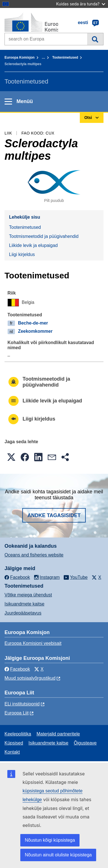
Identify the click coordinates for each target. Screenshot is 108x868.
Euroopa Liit (16, 713)
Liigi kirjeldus (22, 254)
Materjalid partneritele (58, 734)
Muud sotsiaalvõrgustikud (30, 678)
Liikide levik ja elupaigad (33, 245)
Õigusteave (85, 743)
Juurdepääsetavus (23, 613)
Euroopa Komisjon (20, 57)
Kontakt (12, 752)
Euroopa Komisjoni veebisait (33, 643)
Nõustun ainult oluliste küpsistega (58, 855)
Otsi (95, 39)
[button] (11, 457)
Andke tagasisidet (54, 515)
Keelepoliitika (18, 734)
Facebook (17, 669)
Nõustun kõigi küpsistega (50, 840)
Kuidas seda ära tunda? (81, 4)
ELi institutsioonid (22, 704)
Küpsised (14, 743)
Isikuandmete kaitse (24, 604)
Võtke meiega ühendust (28, 595)
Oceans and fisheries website (34, 555)
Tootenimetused (65, 57)
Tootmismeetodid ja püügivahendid (44, 236)
